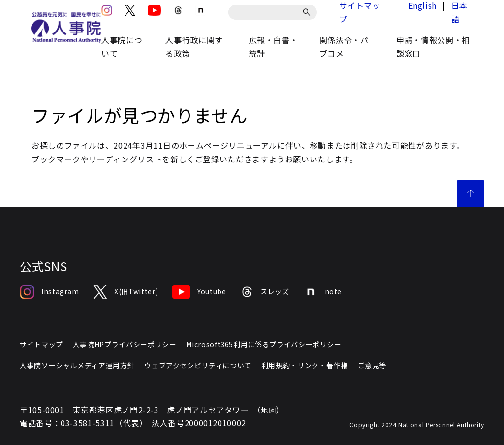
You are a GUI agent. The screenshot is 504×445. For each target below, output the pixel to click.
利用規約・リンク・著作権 (305, 365)
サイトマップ (41, 344)
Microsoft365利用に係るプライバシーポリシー (264, 344)
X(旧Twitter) (126, 292)
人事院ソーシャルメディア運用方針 (77, 365)
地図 (268, 410)
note (323, 292)
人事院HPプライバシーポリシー (125, 344)
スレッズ (265, 292)
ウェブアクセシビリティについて (198, 365)
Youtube (199, 292)
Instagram (49, 292)
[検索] (308, 12)
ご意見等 (372, 365)
